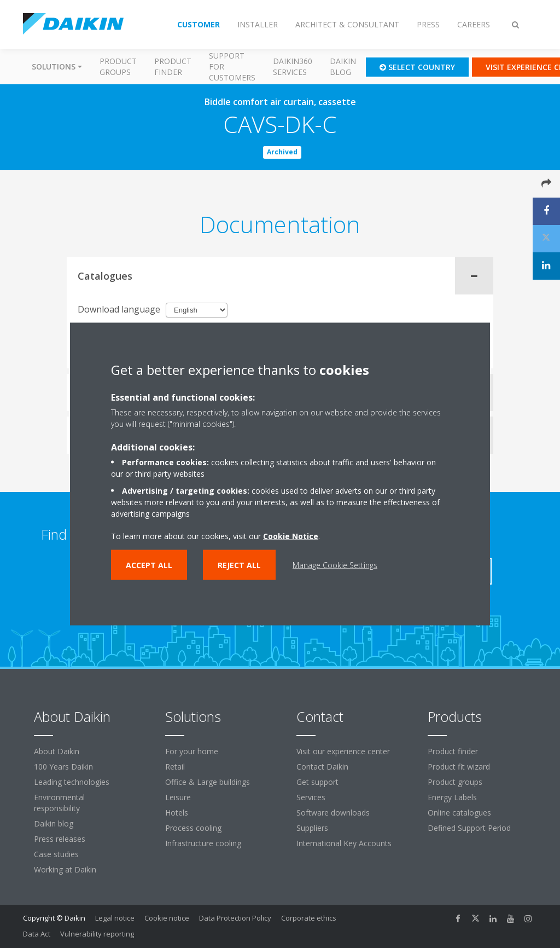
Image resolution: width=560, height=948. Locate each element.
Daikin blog (343, 67)
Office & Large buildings (208, 782)
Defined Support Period (470, 828)
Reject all (239, 565)
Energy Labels (452, 797)
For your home (192, 751)
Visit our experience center (343, 751)
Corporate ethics (309, 918)
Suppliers (312, 828)
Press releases (60, 839)
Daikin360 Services (293, 67)
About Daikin (57, 751)
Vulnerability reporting (97, 934)
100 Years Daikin (63, 767)
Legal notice (115, 918)
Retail (175, 767)
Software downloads (333, 813)
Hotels (177, 813)
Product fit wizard (459, 767)
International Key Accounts (344, 843)
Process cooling (193, 828)
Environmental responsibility (59, 803)
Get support (317, 782)
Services (311, 797)
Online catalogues (459, 813)
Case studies (56, 854)
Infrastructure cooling (203, 843)
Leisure (178, 797)
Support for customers (232, 67)
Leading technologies (72, 782)
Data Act (37, 934)
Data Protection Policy (235, 918)
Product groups (118, 67)
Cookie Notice (291, 536)
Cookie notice (167, 918)
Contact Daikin (322, 767)
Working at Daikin (65, 869)
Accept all (149, 565)
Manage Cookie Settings (335, 565)
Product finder (173, 67)
